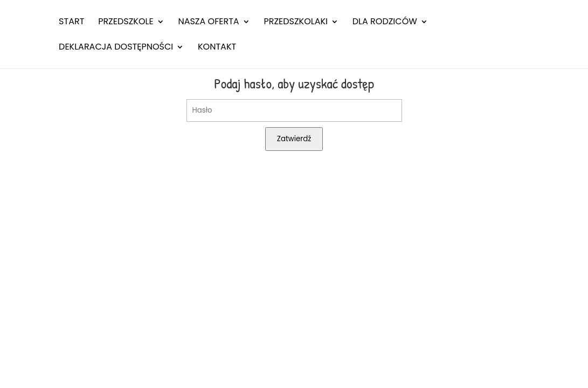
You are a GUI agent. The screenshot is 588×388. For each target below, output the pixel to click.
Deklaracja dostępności (116, 48)
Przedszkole (126, 23)
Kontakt (217, 48)
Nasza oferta (208, 23)
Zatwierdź (294, 139)
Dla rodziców (385, 23)
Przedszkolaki (296, 23)
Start (71, 23)
